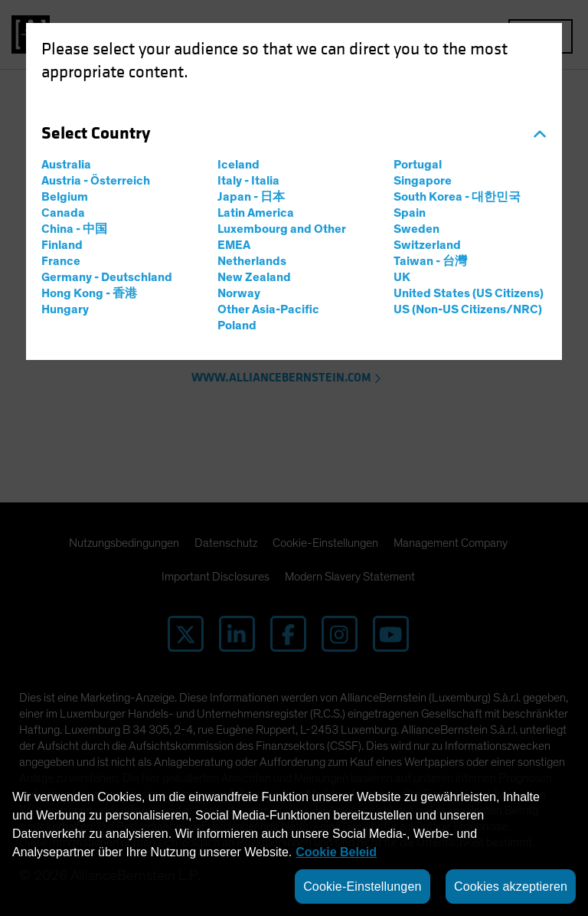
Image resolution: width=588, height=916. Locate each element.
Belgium (65, 197)
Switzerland (427, 245)
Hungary (65, 309)
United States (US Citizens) (469, 293)
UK (402, 277)
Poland (237, 326)
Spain (410, 213)
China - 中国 (74, 229)
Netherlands (252, 261)
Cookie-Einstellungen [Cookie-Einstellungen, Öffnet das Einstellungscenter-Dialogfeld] (362, 887)
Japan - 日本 (251, 197)
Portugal (418, 165)
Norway (239, 293)
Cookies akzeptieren (511, 887)
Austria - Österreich (96, 181)
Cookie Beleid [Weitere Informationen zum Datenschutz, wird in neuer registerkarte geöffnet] (336, 852)
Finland (62, 245)
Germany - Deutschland (107, 277)
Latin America (256, 213)
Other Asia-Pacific (268, 309)
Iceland (238, 165)
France (61, 261)
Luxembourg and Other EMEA (282, 237)
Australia (66, 165)
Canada (63, 213)
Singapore (423, 181)
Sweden (416, 229)
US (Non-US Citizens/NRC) (468, 309)
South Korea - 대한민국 (457, 197)
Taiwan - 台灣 (430, 261)
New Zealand (254, 277)
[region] (294, 844)
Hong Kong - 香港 (89, 293)
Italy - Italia (248, 181)
